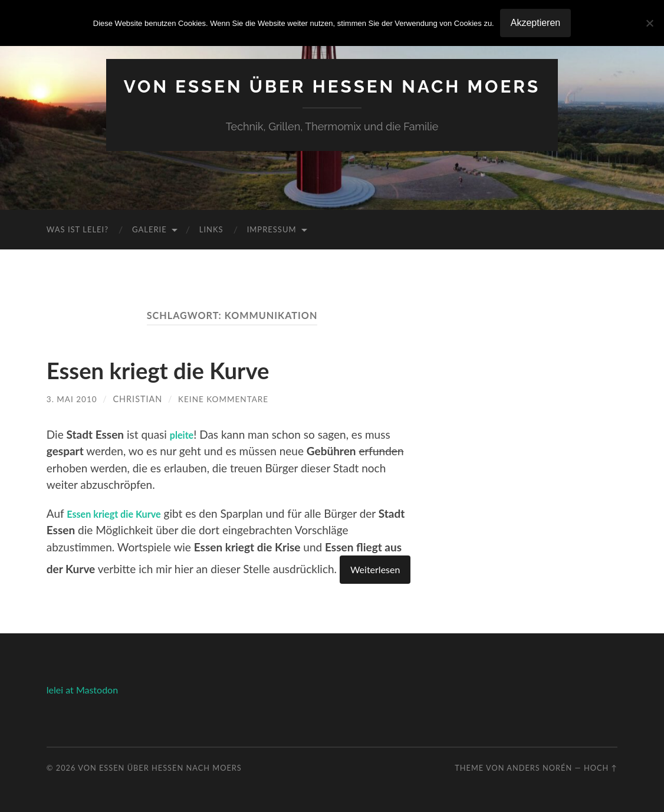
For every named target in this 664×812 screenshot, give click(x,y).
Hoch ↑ (601, 768)
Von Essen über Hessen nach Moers (332, 86)
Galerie (149, 229)
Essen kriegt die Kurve (177, 369)
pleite (184, 434)
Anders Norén (539, 768)
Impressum (272, 229)
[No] (649, 23)
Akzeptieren (536, 23)
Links (211, 229)
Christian (140, 399)
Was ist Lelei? (78, 229)
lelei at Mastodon (82, 690)
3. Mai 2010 (73, 399)
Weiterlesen (375, 569)
